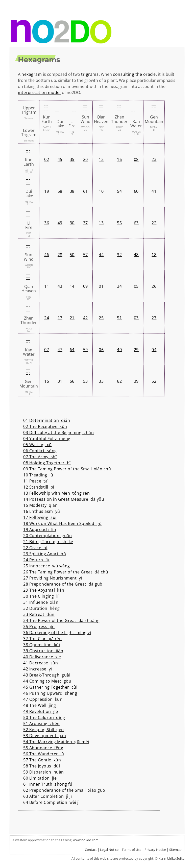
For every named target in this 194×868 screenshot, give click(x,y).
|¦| (71, 110)
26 (154, 286)
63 (136, 223)
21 (72, 318)
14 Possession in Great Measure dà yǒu (64, 499)
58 (60, 191)
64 (72, 350)
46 (47, 255)
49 (60, 223)
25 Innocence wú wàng (47, 566)
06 (101, 350)
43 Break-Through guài (47, 675)
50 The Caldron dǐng (44, 717)
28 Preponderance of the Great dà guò (63, 584)
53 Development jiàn (45, 736)
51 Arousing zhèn (41, 724)
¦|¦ (135, 110)
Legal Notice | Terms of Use (121, 850)
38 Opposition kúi (42, 645)
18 (154, 255)
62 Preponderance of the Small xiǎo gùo (64, 790)
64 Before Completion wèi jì (51, 802)
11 (47, 286)
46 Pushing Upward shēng (50, 693)
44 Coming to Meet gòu (47, 681)
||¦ (59, 110)
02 (47, 159)
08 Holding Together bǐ (47, 463)
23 (154, 159)
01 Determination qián (47, 420)
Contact (91, 850)
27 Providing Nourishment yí (53, 578)
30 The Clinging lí (41, 596)
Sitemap (175, 850)
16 (119, 159)
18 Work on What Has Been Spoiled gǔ (62, 523)
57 (86, 255)
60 (136, 191)
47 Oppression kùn (43, 699)
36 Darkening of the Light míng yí (57, 633)
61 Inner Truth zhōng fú (48, 784)
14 (72, 286)
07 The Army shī (40, 457)
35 (72, 159)
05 (136, 286)
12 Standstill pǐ (39, 487)
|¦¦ (118, 107)
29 (136, 350)
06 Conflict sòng (40, 451)
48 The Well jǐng (40, 705)
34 (119, 286)
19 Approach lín (40, 529)
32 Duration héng (42, 608)
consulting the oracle (134, 74)
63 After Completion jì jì (47, 796)
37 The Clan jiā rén (42, 639)
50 (72, 255)
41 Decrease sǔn (41, 663)
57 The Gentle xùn (42, 760)
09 (86, 286)
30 (72, 223)
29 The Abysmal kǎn (44, 590)
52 (154, 381)
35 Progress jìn (39, 626)
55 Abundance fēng (43, 748)
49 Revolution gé (41, 711)
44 (101, 255)
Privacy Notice (155, 850)
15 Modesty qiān (40, 505)
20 (86, 159)
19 (47, 191)
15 (47, 381)
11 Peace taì (36, 481)
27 (154, 318)
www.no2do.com (86, 840)
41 (154, 191)
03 (136, 318)
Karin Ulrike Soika (171, 858)
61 (86, 191)
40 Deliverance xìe (42, 657)
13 (101, 223)
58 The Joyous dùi (42, 766)
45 (60, 159)
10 (101, 191)
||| (100, 107)
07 (47, 350)
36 (47, 223)
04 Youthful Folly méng (47, 439)
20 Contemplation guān (47, 536)
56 (72, 381)
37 (86, 223)
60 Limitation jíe (40, 778)
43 (60, 286)
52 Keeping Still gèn (44, 730)
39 (136, 381)
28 (60, 255)
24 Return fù (36, 560)
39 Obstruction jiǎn (43, 651)
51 (119, 318)
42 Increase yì (38, 669)
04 (154, 350)
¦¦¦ (46, 107)
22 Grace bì (35, 548)
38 (72, 191)
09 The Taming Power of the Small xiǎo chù (67, 469)
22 (154, 223)
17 (60, 318)
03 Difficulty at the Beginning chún (58, 432)
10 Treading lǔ (38, 475)
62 (119, 381)
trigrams (90, 74)
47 (60, 350)
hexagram (32, 74)
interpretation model (39, 92)
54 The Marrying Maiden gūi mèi (56, 742)
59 (86, 350)
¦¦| (153, 107)
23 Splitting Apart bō (45, 554)
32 (119, 255)
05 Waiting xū (37, 445)
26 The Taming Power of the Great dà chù (66, 572)
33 (101, 381)
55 (119, 223)
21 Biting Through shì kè (48, 542)
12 (101, 159)
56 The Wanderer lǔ (44, 754)
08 (136, 159)
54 (119, 191)
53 (86, 381)
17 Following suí (40, 517)
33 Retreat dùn (39, 614)
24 (47, 318)
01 (101, 286)
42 (86, 318)
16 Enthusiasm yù (42, 511)
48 (136, 255)
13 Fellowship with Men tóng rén (56, 493)
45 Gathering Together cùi (50, 687)
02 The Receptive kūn (45, 426)
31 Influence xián (41, 602)
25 (101, 318)
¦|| (84, 107)
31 (60, 381)
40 (119, 350)
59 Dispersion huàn (44, 772)
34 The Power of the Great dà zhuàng (61, 620)
